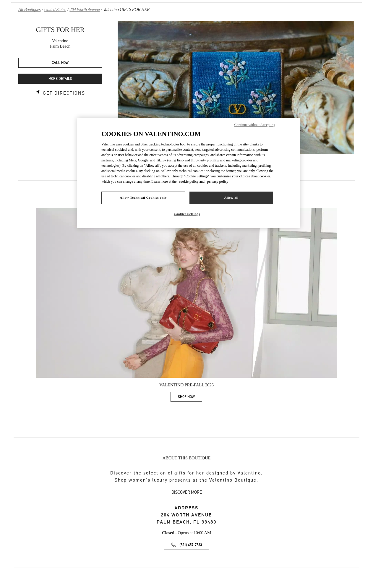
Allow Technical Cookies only (143, 197)
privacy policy (218, 182)
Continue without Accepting (255, 125)
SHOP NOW (190, 398)
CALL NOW (60, 63)
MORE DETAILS (60, 79)
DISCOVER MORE (187, 492)
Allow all (231, 197)
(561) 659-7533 (191, 545)
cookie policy (189, 182)
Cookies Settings (187, 214)
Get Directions (64, 93)
